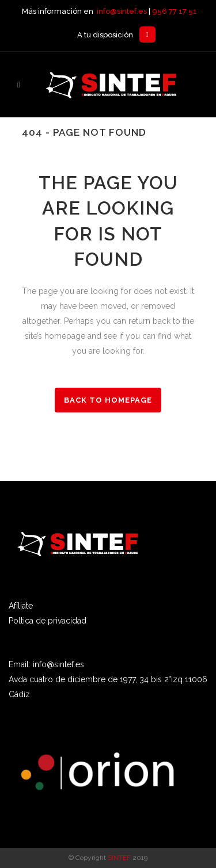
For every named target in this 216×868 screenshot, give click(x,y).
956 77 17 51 (175, 11)
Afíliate (21, 606)
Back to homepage (108, 400)
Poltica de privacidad (48, 621)
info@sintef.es (122, 11)
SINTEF (119, 858)
